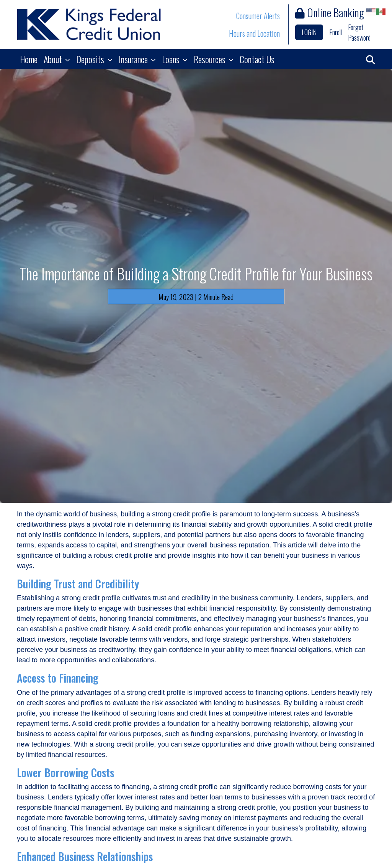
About (54, 59)
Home (29, 59)
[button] (371, 59)
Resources (211, 59)
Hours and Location (254, 33)
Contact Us (257, 59)
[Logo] (89, 24)
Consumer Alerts (258, 16)
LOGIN (309, 32)
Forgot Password (359, 32)
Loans (172, 59)
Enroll (336, 32)
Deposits (91, 59)
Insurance (134, 59)
